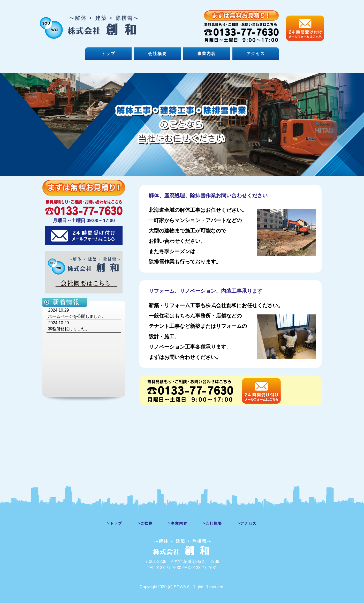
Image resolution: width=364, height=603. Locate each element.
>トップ (115, 523)
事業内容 (207, 54)
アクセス (256, 54)
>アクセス (247, 523)
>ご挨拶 (145, 523)
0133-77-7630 (168, 568)
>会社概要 (213, 523)
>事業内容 (178, 523)
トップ (108, 54)
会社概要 (157, 54)
